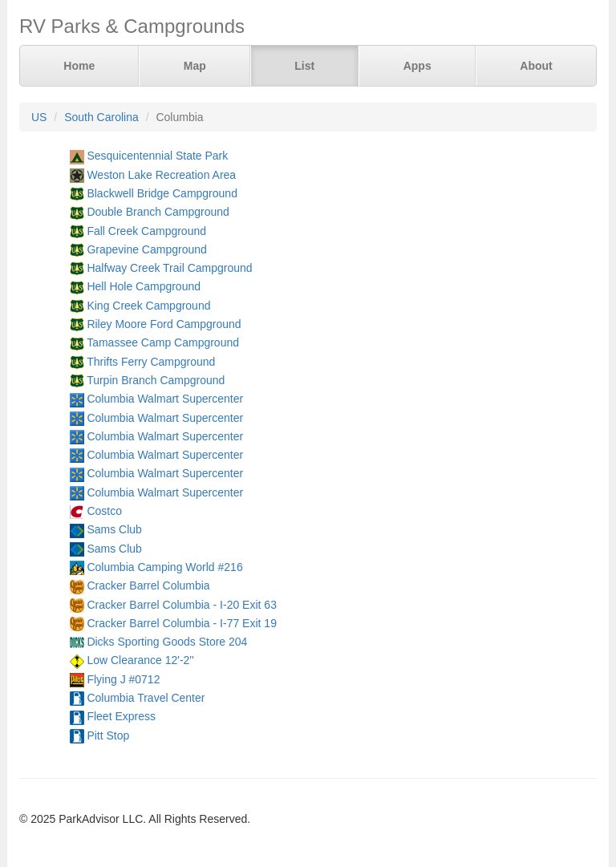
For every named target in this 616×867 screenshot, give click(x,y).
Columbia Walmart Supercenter (165, 399)
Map (195, 66)
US (39, 117)
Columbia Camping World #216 (164, 567)
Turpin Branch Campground (156, 380)
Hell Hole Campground (144, 286)
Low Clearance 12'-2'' (140, 660)
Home (79, 66)
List (304, 66)
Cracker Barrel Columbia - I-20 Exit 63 (182, 605)
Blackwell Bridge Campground (162, 193)
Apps (417, 66)
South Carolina (101, 117)
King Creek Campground (148, 306)
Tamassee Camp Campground (163, 342)
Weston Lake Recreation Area (161, 175)
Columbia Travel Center (146, 698)
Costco (104, 511)
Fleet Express (121, 716)
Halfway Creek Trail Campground (169, 268)
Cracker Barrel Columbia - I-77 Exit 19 (182, 623)
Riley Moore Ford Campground (164, 324)
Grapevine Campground (146, 249)
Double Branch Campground (158, 212)
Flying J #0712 (123, 679)
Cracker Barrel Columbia (148, 585)
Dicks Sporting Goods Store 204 (167, 642)
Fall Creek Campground (146, 231)
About (536, 66)
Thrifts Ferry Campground (151, 362)
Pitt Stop (108, 735)
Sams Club (114, 529)
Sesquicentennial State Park (157, 156)
